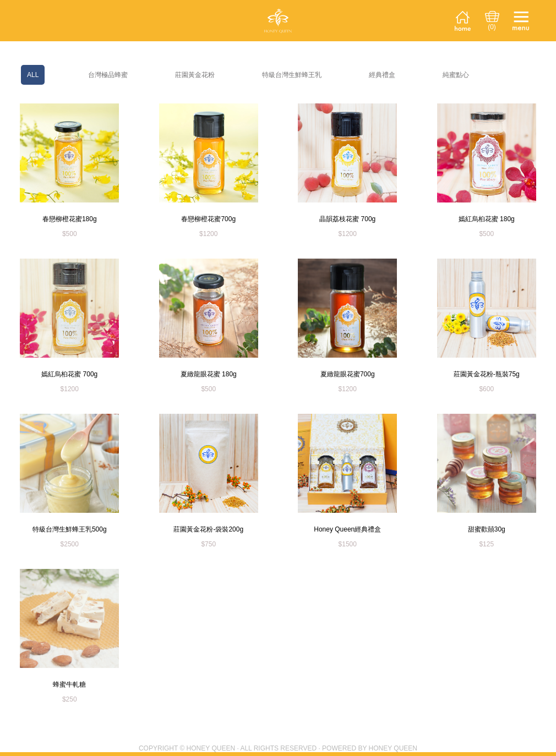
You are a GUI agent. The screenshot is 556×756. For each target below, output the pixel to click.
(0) (492, 27)
